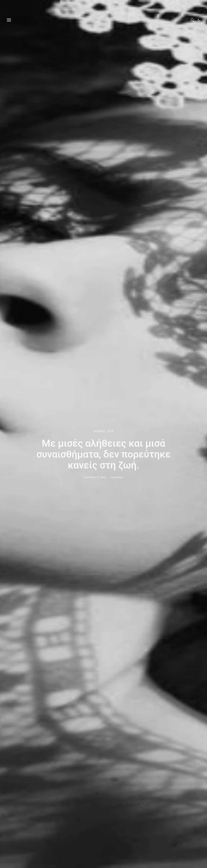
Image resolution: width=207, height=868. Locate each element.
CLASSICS (99, 431)
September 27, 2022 (95, 477)
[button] (199, 20)
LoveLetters (116, 477)
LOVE (110, 431)
